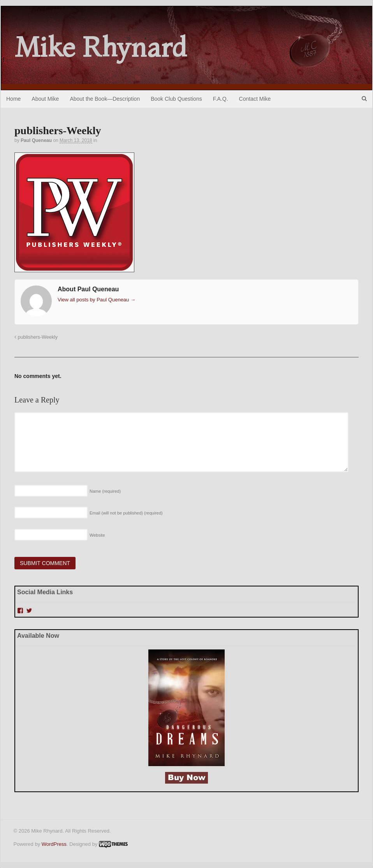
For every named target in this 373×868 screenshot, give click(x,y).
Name (105, 491)
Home (13, 99)
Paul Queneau (36, 140)
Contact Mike (255, 99)
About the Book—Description (105, 99)
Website (97, 535)
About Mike (45, 99)
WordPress (54, 844)
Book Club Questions (176, 99)
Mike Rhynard (101, 47)
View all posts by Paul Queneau (97, 300)
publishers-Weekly (36, 337)
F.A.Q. (221, 99)
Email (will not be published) (126, 513)
